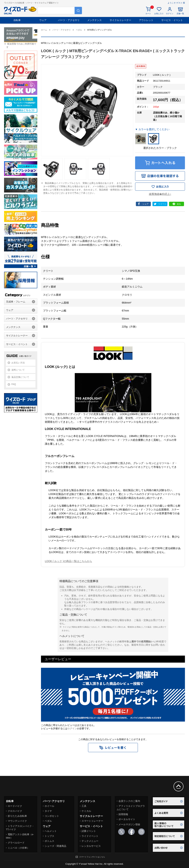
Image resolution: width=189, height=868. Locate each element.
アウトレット (146, 20)
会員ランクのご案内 (129, 801)
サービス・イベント (172, 20)
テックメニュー (90, 841)
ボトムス (49, 841)
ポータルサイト (127, 819)
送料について (18, 370)
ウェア (43, 20)
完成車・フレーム (16, 302)
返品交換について (20, 377)
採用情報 (123, 814)
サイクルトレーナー (120, 20)
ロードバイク (15, 806)
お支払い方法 (18, 363)
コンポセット (52, 816)
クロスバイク (15, 811)
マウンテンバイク (17, 821)
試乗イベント (89, 831)
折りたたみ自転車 (17, 816)
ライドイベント (90, 836)
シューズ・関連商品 (55, 846)
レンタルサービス (91, 846)
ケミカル (86, 811)
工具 (84, 806)
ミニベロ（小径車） (19, 848)
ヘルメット (51, 831)
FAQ (14, 384)
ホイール (49, 806)
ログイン (72, 728)
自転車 (17, 20)
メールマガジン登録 (129, 824)
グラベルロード (16, 843)
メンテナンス (94, 20)
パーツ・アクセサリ (69, 20)
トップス (49, 836)
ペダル (48, 821)
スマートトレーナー (92, 821)
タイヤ (48, 811)
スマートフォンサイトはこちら (92, 857)
